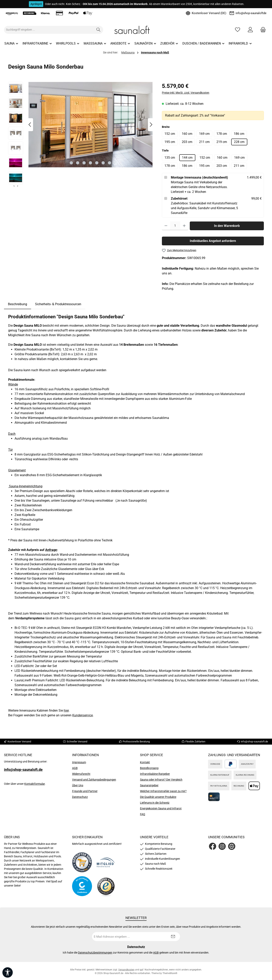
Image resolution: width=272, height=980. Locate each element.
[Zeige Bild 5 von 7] (97, 163)
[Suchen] (98, 30)
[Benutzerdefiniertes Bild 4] (106, 886)
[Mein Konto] (250, 30)
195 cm (170, 142)
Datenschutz (80, 797)
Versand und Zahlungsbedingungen (94, 780)
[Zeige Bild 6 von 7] (103, 163)
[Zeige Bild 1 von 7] (71, 163)
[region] (81, 134)
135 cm (170, 158)
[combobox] (49, 30)
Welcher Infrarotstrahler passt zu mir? (163, 791)
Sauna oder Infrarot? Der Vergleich (161, 780)
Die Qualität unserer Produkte (158, 797)
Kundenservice (83, 715)
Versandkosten (126, 970)
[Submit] (173, 937)
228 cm (239, 142)
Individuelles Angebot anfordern (213, 241)
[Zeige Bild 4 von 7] (90, 163)
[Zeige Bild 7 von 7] (110, 163)
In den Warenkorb (227, 226)
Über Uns (78, 785)
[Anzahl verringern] (166, 226)
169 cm (204, 134)
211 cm (204, 142)
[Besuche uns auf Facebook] (213, 846)
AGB (75, 768)
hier (66, 710)
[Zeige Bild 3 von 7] (84, 163)
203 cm (187, 142)
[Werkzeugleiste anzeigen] (8, 972)
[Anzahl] (175, 226)
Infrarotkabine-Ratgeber (155, 774)
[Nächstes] (151, 125)
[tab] (18, 304)
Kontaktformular (35, 784)
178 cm (222, 134)
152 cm (170, 134)
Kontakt (145, 762)
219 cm (222, 142)
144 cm (187, 158)
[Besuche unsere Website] (232, 846)
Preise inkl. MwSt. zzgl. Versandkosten (186, 93)
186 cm (239, 134)
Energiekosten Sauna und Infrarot (161, 808)
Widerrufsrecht (81, 774)
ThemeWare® (170, 973)
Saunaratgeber (149, 785)
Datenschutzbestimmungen (95, 953)
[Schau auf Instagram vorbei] (222, 846)
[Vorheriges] (30, 125)
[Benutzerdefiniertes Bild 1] (82, 862)
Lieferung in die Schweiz (155, 803)
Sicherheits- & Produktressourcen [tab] (58, 304)
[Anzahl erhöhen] (184, 226)
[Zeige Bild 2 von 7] (78, 163)
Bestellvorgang (149, 768)
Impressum (79, 762)
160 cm (187, 134)
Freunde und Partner (85, 791)
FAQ (143, 814)
